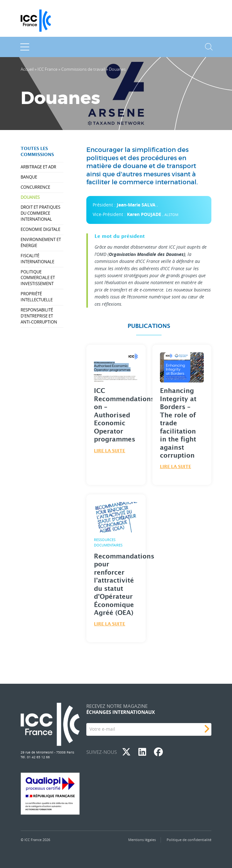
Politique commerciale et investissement (38, 278)
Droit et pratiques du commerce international (40, 213)
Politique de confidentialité (189, 840)
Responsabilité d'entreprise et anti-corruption (39, 316)
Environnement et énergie (41, 243)
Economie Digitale (40, 229)
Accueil (27, 69)
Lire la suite (109, 451)
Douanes (30, 197)
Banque (29, 177)
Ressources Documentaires (108, 542)
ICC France (47, 69)
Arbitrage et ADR (38, 167)
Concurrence (35, 187)
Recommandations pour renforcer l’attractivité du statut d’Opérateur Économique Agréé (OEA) (124, 585)
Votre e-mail (102, 729)
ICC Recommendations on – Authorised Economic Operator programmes (124, 415)
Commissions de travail (83, 69)
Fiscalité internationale (37, 259)
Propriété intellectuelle (37, 297)
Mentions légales (142, 840)
